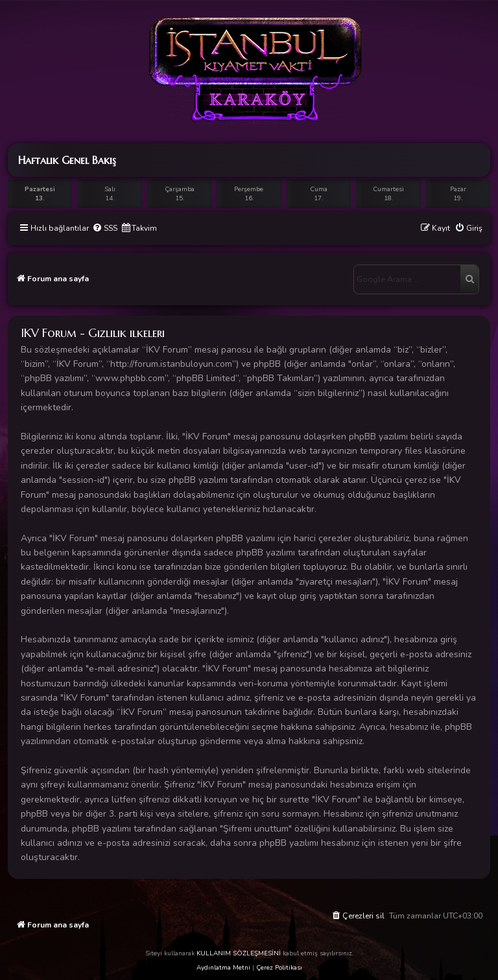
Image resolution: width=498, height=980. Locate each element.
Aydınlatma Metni (223, 968)
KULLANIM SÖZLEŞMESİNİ (239, 953)
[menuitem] (105, 228)
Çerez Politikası (279, 968)
